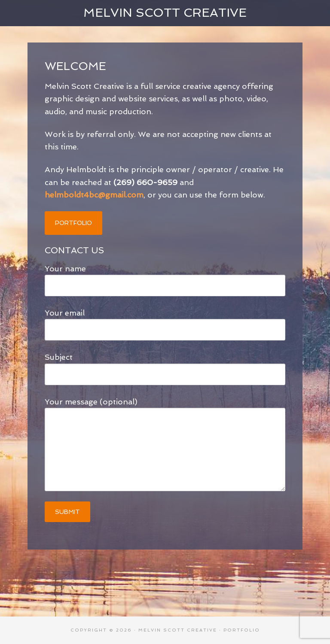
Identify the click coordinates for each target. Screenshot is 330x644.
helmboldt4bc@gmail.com (94, 195)
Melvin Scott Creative (165, 13)
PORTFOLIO (73, 223)
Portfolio (242, 630)
